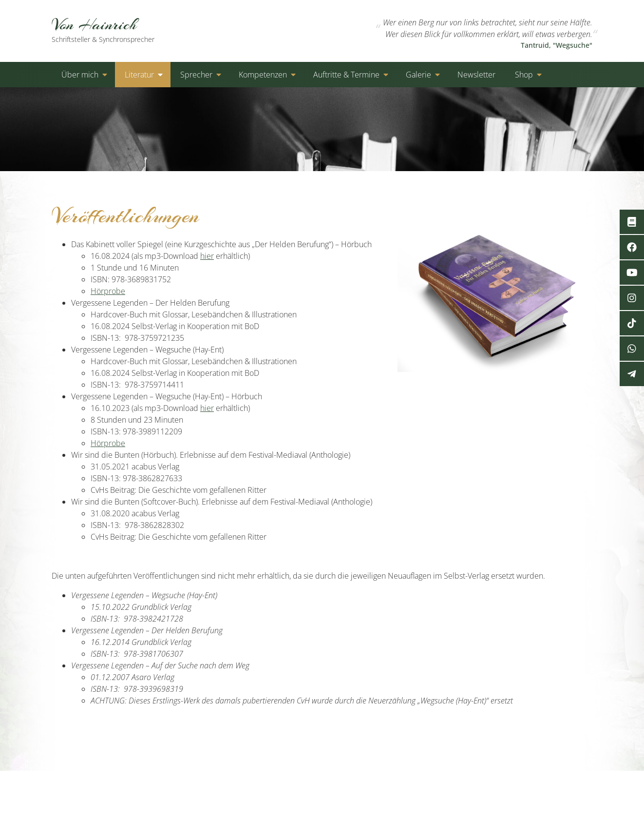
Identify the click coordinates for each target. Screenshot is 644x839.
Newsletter (476, 75)
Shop (524, 75)
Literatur (139, 75)
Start (401, 782)
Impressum (573, 782)
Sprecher (196, 75)
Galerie (418, 75)
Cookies (528, 782)
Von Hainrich (114, 29)
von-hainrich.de (141, 782)
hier (207, 256)
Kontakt (434, 782)
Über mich (80, 75)
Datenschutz (481, 782)
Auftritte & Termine (346, 75)
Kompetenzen (263, 75)
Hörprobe (108, 291)
